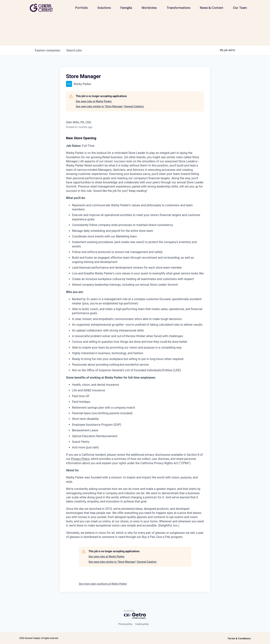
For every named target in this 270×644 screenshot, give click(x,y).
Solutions (104, 8)
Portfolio (82, 8)
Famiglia (126, 8)
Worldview (149, 8)
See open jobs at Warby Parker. (94, 101)
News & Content (212, 8)
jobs (74, 50)
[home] (43, 8)
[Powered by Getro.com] (135, 615)
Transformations (178, 8)
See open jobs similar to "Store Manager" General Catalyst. (110, 106)
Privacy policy (125, 624)
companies (48, 50)
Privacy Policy (80, 459)
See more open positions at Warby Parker (103, 584)
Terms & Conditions (239, 638)
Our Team (240, 8)
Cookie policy (142, 624)
